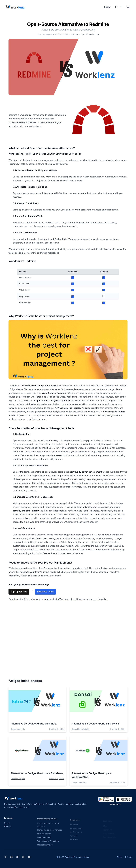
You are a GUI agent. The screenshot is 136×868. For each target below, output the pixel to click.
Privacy (128, 857)
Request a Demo (45, 592)
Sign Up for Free (19, 592)
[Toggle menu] (128, 7)
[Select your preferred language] (118, 7)
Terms (119, 857)
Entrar (107, 7)
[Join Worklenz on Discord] (29, 857)
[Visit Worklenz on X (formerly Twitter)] (6, 857)
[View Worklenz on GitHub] (23, 857)
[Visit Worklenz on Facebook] (11, 857)
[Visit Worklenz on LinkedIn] (17, 857)
